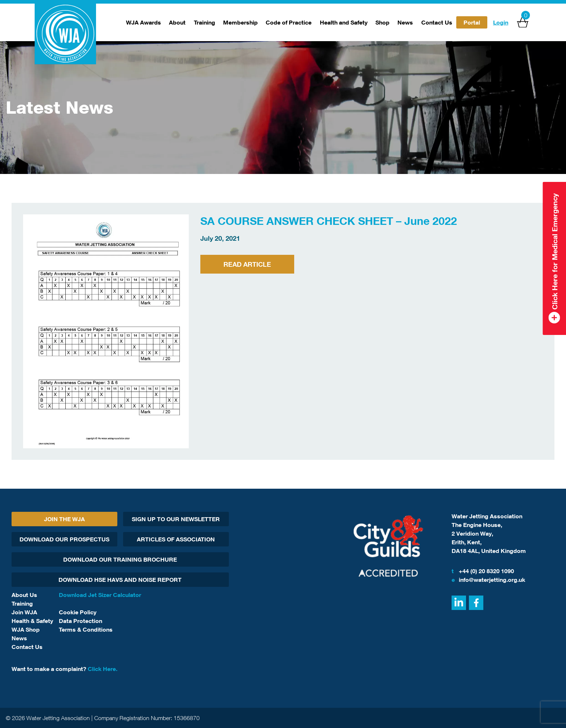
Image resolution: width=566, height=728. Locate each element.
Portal (472, 22)
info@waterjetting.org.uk (488, 580)
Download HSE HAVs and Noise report (120, 580)
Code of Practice (289, 22)
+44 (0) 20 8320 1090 (483, 571)
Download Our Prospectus (64, 539)
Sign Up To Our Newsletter (176, 519)
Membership (240, 22)
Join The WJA (64, 519)
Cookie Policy (78, 612)
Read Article (247, 264)
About (177, 22)
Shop (382, 22)
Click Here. (103, 669)
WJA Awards (143, 22)
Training (204, 22)
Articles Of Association (176, 539)
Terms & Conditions (86, 629)
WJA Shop (26, 629)
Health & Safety (32, 621)
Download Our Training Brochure (120, 559)
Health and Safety (344, 22)
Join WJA (24, 612)
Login (501, 22)
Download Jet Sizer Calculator (100, 595)
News (405, 22)
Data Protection (80, 621)
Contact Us (437, 22)
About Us (24, 595)
